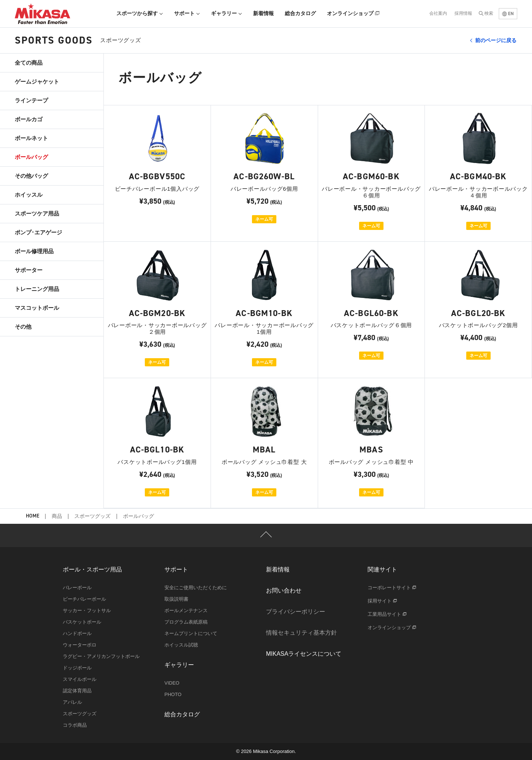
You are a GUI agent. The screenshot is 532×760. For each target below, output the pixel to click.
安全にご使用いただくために (196, 588)
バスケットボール (82, 622)
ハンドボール (77, 633)
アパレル (72, 702)
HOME (33, 516)
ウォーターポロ (80, 645)
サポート (187, 13)
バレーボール (77, 588)
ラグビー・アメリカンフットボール (101, 656)
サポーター (29, 270)
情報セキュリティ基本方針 (301, 633)
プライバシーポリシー (296, 612)
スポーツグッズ (92, 516)
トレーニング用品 (37, 289)
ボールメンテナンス (186, 610)
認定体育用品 (77, 691)
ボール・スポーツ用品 (92, 569)
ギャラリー (226, 13)
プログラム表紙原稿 (186, 622)
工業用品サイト (387, 614)
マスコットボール (37, 308)
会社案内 (438, 13)
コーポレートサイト (392, 588)
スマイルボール (80, 679)
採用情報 (463, 13)
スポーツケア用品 (37, 213)
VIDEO (172, 683)
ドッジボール (77, 668)
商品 (57, 516)
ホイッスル (29, 195)
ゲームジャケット (37, 82)
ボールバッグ (31, 157)
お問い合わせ (284, 591)
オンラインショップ (353, 13)
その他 (23, 327)
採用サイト (382, 601)
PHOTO (173, 694)
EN (508, 13)
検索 (489, 13)
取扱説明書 (176, 599)
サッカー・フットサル (87, 610)
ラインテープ (31, 100)
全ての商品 (29, 63)
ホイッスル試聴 (181, 645)
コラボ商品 (75, 725)
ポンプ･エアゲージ (38, 232)
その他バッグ (31, 176)
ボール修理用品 (34, 251)
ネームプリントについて (191, 633)
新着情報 (263, 13)
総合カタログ (300, 13)
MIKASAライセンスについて (304, 654)
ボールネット (31, 138)
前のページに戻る (496, 40)
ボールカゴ (29, 119)
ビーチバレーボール (84, 599)
